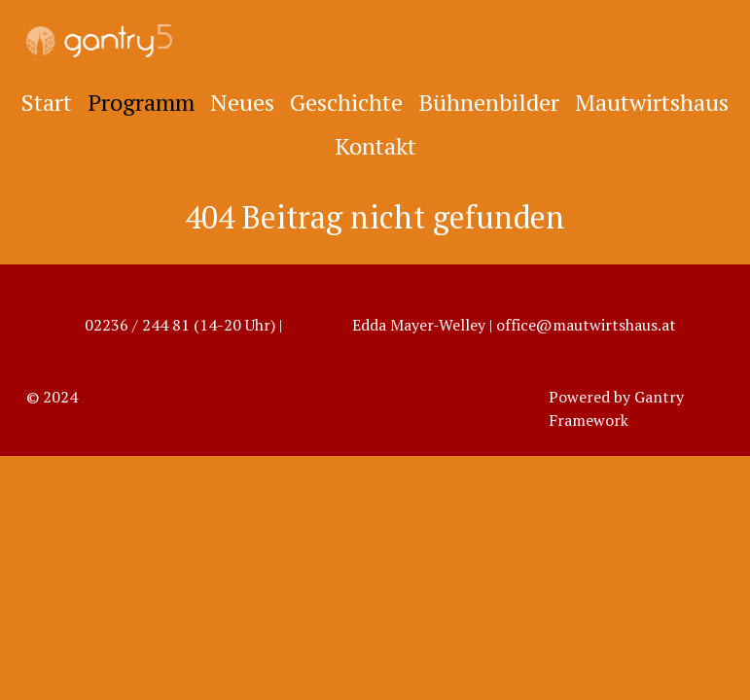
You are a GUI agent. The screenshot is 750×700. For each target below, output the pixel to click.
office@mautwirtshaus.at (586, 325)
